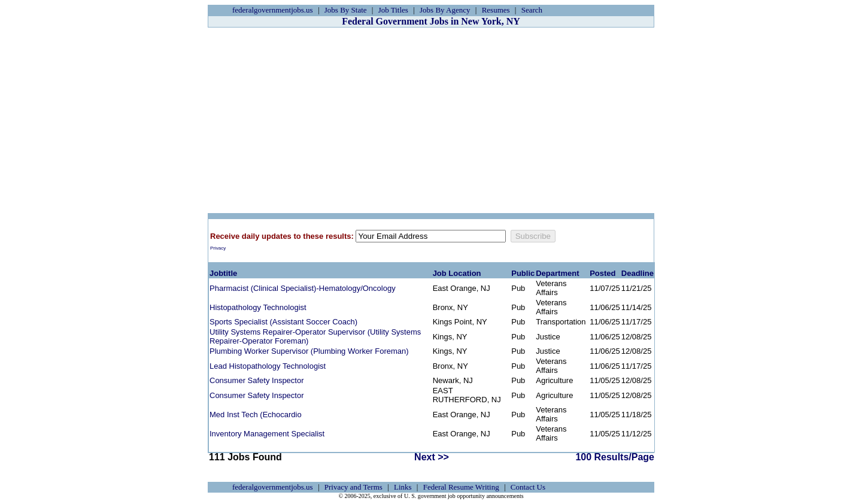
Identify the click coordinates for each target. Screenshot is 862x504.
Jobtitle (223, 273)
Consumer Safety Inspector (257, 380)
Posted (603, 273)
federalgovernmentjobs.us (273, 10)
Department (557, 273)
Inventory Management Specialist (267, 434)
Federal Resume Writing (461, 487)
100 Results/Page (615, 457)
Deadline (638, 273)
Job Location (457, 273)
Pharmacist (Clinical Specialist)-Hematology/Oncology (303, 288)
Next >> (432, 457)
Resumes (496, 10)
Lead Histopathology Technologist (268, 366)
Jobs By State (346, 10)
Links (403, 487)
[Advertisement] (431, 120)
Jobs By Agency (445, 10)
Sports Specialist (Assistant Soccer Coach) (283, 322)
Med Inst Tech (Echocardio (256, 415)
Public (523, 273)
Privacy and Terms (353, 487)
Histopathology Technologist (258, 307)
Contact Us (528, 487)
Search (532, 10)
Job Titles (393, 10)
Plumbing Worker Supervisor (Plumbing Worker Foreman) (309, 351)
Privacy (218, 248)
